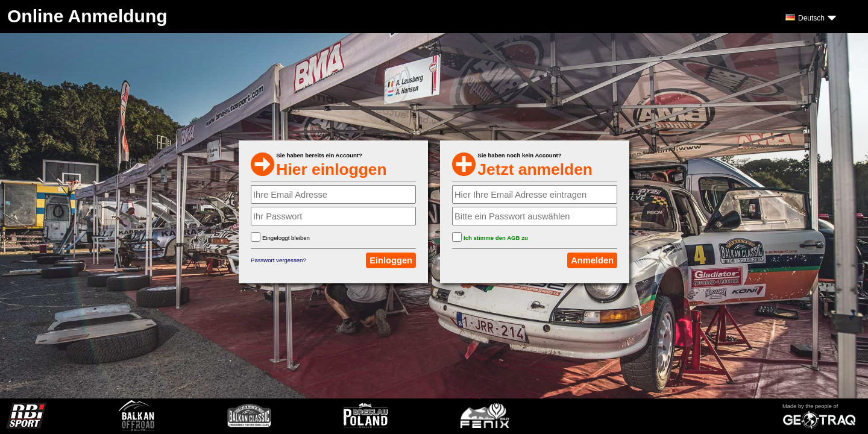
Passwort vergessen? (278, 260)
